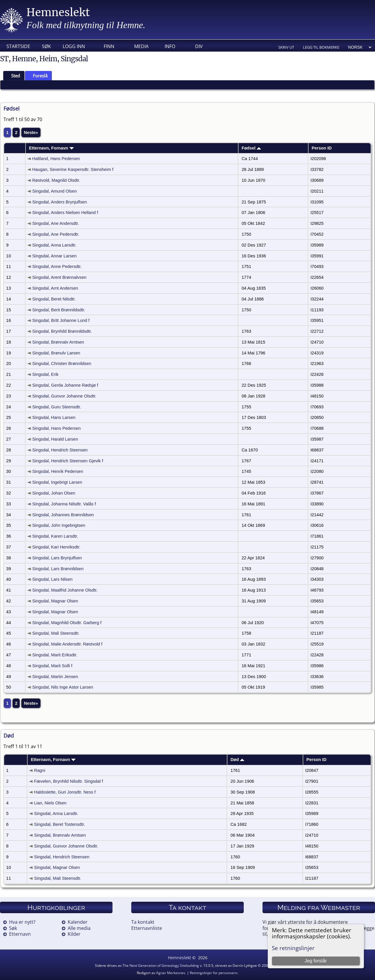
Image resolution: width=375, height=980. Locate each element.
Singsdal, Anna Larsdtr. (54, 245)
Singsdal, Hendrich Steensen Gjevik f (68, 461)
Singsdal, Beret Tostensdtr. (59, 824)
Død (238, 760)
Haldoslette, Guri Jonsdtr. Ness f (65, 792)
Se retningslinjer (293, 948)
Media (141, 46)
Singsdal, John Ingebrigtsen (59, 525)
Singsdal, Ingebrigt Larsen (57, 482)
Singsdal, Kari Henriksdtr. (56, 547)
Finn (109, 46)
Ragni (40, 770)
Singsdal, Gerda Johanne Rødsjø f (65, 385)
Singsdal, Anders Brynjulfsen (60, 202)
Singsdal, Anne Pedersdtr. (57, 266)
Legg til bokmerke (321, 47)
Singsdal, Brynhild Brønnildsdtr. (62, 331)
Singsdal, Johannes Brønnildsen (63, 515)
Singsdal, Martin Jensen (55, 677)
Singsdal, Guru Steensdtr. (57, 407)
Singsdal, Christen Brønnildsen (62, 364)
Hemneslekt (58, 12)
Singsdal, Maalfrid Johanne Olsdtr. (65, 590)
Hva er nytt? (22, 922)
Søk (46, 46)
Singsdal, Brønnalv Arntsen (58, 342)
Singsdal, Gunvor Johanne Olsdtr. (64, 396)
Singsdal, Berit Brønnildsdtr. (59, 310)
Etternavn (20, 934)
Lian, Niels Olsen (50, 803)
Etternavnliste (147, 928)
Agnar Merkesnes (171, 973)
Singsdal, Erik (45, 374)
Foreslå (37, 76)
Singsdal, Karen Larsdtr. (55, 536)
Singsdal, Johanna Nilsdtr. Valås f (64, 504)
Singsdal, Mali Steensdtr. (56, 633)
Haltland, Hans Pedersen (56, 159)
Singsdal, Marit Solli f (52, 666)
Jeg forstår (316, 961)
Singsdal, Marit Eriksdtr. (55, 655)
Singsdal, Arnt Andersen (55, 288)
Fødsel (251, 148)
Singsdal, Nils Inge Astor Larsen (63, 687)
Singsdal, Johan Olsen (54, 493)
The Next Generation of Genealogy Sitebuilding (161, 965)
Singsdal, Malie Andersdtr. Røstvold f (67, 644)
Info (170, 46)
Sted (13, 76)
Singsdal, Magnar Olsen (55, 601)
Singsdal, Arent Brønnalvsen (59, 277)
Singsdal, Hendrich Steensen (60, 450)
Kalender (78, 922)
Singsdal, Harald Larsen (55, 439)
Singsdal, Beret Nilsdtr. (54, 299)
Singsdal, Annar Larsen (54, 256)
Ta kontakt (143, 922)
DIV (199, 46)
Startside (18, 46)
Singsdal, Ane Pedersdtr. (56, 234)
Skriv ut (286, 47)
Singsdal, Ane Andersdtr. (56, 223)
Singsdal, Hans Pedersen (56, 428)
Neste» (31, 133)
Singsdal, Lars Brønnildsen (58, 569)
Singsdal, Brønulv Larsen (56, 353)
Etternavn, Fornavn (51, 148)
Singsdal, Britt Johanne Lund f (61, 320)
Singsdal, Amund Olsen (54, 191)
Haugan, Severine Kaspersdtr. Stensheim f (73, 169)
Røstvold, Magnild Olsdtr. (56, 180)
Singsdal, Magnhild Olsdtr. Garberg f (67, 623)
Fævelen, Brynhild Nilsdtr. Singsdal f (68, 781)
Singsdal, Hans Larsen (54, 417)
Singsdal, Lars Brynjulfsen (57, 558)
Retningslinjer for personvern (214, 973)
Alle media (79, 928)
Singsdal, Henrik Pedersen (58, 471)
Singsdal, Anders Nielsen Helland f (65, 213)
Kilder (74, 934)
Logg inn (74, 46)
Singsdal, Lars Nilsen (52, 579)
